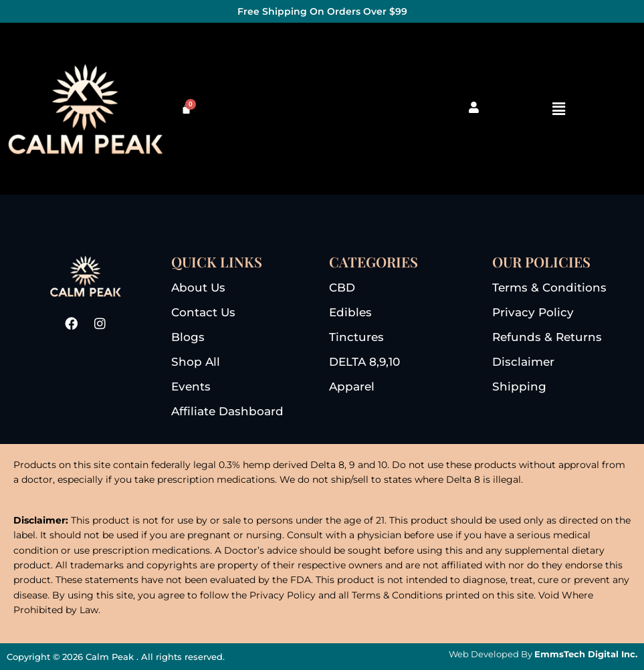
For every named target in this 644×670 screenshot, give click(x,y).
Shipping (519, 386)
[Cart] (186, 109)
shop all (196, 362)
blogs (188, 337)
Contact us (203, 312)
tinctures (356, 337)
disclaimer (523, 362)
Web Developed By (543, 654)
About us (198, 288)
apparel (352, 386)
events (191, 386)
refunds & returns (547, 337)
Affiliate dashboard (227, 411)
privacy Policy (533, 312)
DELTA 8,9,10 (364, 362)
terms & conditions (549, 288)
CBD (342, 288)
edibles (350, 312)
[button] (558, 109)
